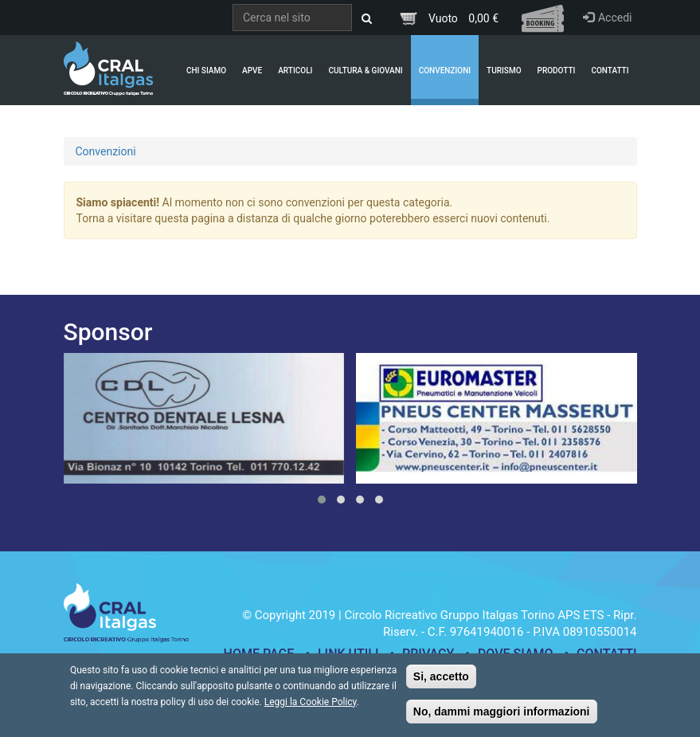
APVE (252, 71)
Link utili (348, 654)
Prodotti (557, 71)
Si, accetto (441, 683)
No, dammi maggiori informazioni (502, 718)
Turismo (504, 71)
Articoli (295, 71)
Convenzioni (445, 71)
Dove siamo (516, 654)
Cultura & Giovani (365, 71)
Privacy (428, 654)
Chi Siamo (206, 71)
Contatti (610, 71)
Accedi (608, 18)
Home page (259, 654)
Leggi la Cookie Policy (311, 708)
